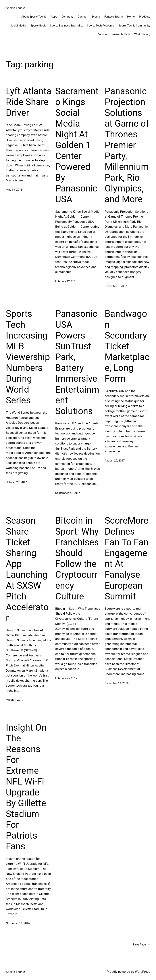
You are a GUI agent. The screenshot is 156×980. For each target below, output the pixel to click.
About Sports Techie (34, 17)
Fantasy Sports (114, 17)
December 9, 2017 (116, 286)
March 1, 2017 (15, 700)
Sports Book (38, 26)
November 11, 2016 (18, 923)
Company (67, 17)
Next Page (142, 945)
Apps (54, 17)
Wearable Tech (121, 34)
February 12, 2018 (66, 281)
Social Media (18, 26)
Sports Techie (15, 8)
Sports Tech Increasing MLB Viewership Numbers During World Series (28, 357)
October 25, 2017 (16, 482)
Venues (103, 34)
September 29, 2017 (68, 493)
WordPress (142, 972)
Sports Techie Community (134, 26)
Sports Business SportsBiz (66, 26)
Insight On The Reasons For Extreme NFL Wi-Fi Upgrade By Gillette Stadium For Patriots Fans (26, 787)
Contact (82, 17)
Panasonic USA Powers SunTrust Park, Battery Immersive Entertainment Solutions (77, 362)
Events (96, 17)
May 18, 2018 (14, 190)
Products (145, 17)
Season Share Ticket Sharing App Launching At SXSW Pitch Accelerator (27, 569)
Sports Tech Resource (101, 26)
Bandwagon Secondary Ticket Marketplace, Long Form (127, 346)
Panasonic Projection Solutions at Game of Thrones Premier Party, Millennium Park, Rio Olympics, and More (127, 145)
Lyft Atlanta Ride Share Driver (29, 102)
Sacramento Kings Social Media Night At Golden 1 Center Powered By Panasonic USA (77, 145)
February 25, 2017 (66, 678)
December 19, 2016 (117, 683)
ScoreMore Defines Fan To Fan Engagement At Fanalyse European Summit (127, 558)
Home (131, 17)
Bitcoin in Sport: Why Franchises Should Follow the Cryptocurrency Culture (77, 558)
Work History (142, 34)
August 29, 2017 (115, 461)
